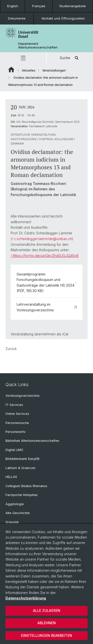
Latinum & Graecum (20, 468)
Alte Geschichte (18, 513)
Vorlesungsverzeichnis (23, 396)
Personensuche (17, 423)
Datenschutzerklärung (26, 598)
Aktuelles (29, 70)
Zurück (11, 349)
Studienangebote (73, 6)
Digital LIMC (14, 450)
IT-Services (14, 405)
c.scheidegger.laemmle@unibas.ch (43, 239)
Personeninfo (15, 432)
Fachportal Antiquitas (22, 495)
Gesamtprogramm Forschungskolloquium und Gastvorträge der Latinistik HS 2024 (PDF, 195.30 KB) (47, 282)
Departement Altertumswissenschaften (38, 46)
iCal (65, 334)
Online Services (17, 414)
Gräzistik (12, 522)
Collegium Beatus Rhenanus (26, 486)
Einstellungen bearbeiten (47, 635)
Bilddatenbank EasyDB (22, 459)
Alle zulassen (47, 610)
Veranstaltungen (54, 70)
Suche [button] (70, 58)
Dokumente (17, 18)
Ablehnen (47, 623)
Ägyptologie (15, 504)
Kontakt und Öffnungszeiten (63, 18)
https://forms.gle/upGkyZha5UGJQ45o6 (46, 256)
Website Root (11, 70)
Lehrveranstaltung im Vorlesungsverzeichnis (47, 307)
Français (39, 6)
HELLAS (11, 477)
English (13, 6)
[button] (23, 58)
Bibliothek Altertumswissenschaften (32, 441)
